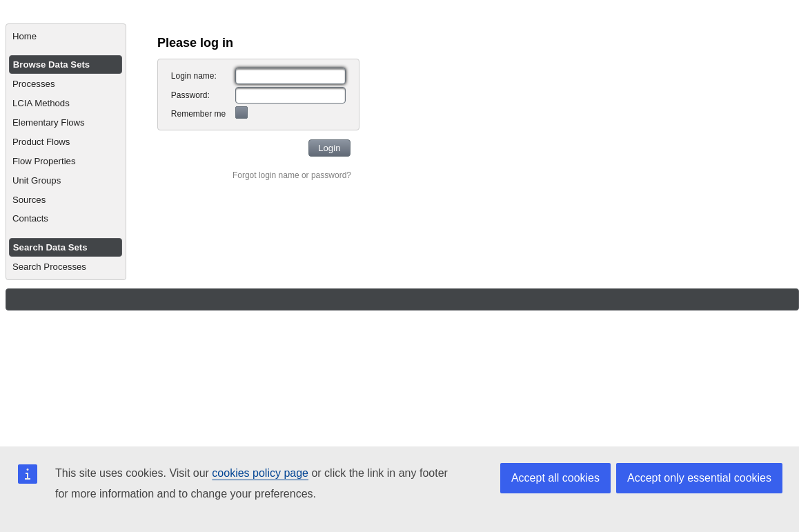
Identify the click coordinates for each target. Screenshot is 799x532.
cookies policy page (260, 473)
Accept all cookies (555, 478)
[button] (329, 148)
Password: (190, 95)
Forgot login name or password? (292, 175)
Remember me (198, 114)
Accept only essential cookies (699, 478)
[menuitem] (66, 37)
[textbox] (290, 76)
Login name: (194, 76)
